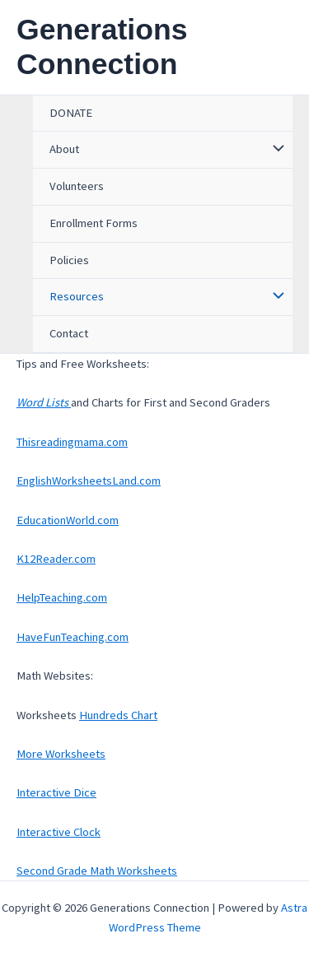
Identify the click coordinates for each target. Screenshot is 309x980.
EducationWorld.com (68, 520)
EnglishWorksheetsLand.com (89, 481)
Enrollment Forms (94, 223)
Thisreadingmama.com (72, 442)
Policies (69, 260)
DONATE (71, 113)
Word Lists (44, 402)
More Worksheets (61, 754)
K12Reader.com (56, 559)
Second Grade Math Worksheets (97, 871)
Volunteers (77, 186)
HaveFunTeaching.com (73, 637)
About (64, 149)
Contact (69, 333)
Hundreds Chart (118, 715)
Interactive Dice (56, 792)
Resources (77, 296)
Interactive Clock (59, 832)
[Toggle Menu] (274, 150)
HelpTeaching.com (62, 597)
